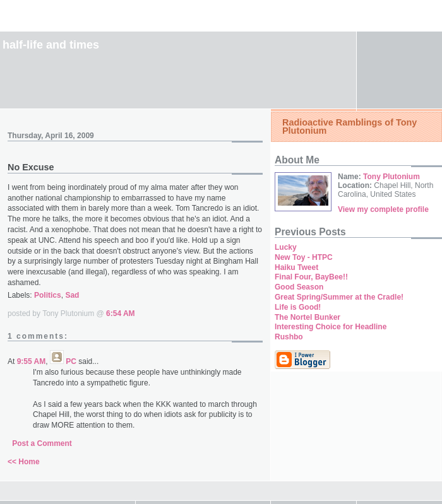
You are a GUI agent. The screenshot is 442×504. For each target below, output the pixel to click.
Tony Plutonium (391, 177)
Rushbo (289, 337)
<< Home (24, 462)
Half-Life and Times (51, 45)
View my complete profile (383, 209)
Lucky (286, 247)
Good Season (299, 287)
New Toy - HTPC (304, 257)
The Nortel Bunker (308, 317)
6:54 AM (121, 314)
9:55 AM (32, 361)
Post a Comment (42, 443)
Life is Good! (298, 307)
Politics (48, 295)
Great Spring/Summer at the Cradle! (339, 297)
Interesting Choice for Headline (331, 327)
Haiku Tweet (296, 267)
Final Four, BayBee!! (311, 277)
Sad (72, 295)
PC (71, 361)
